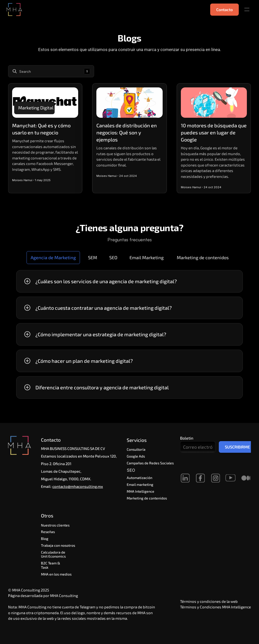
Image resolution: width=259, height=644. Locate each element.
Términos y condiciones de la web (209, 601)
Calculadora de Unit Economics (53, 554)
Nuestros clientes (55, 525)
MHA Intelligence (141, 491)
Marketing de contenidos (147, 498)
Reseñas (48, 532)
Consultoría (136, 449)
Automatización (140, 478)
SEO (132, 470)
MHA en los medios (56, 574)
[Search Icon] (51, 71)
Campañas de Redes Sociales (150, 463)
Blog (45, 539)
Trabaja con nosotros (58, 545)
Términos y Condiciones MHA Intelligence (215, 607)
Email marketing (140, 484)
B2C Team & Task (51, 565)
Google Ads (136, 456)
